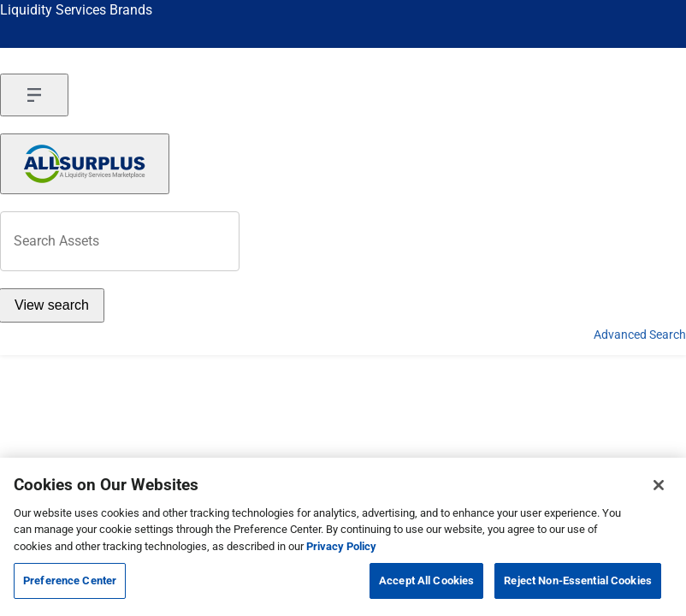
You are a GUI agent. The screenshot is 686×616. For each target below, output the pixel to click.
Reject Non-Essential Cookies (578, 580)
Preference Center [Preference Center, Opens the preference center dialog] (70, 580)
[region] (343, 537)
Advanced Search (640, 335)
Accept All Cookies (426, 580)
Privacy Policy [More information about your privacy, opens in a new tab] (341, 546)
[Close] (659, 485)
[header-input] (120, 241)
